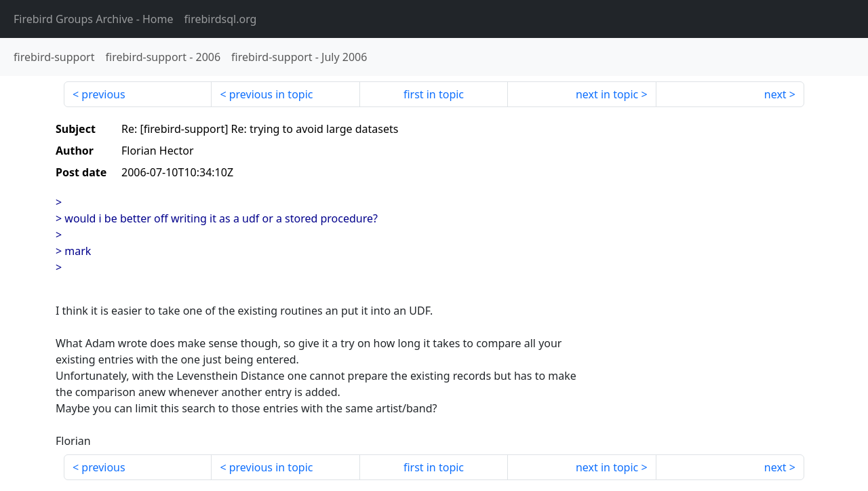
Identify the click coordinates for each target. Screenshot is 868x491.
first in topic (434, 94)
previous (103, 94)
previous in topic (271, 94)
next (775, 94)
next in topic (607, 94)
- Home (94, 19)
